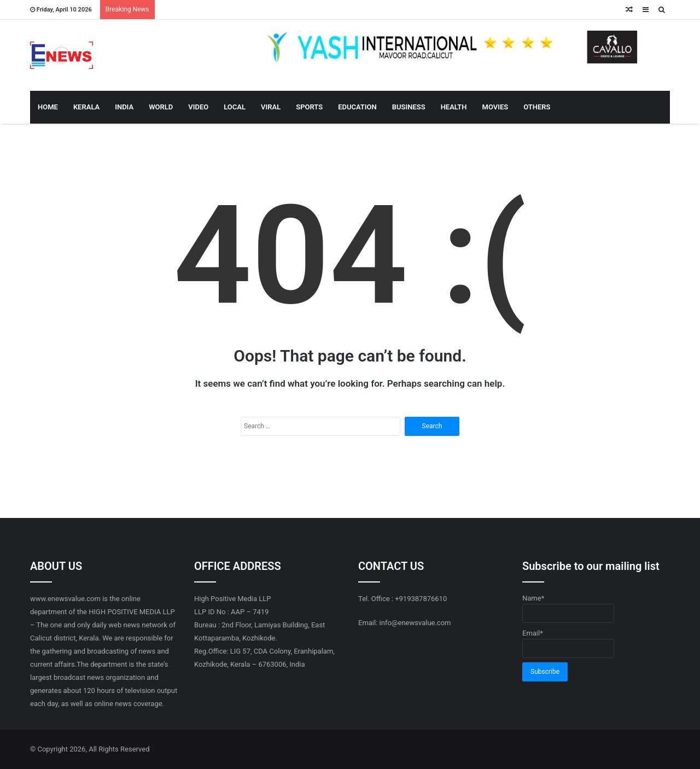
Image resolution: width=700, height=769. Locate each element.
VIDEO (198, 107)
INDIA (124, 107)
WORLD (161, 107)
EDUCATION (357, 107)
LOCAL (235, 107)
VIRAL (271, 107)
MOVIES (495, 107)
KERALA (86, 107)
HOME (48, 107)
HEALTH (454, 107)
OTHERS (537, 107)
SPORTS (309, 107)
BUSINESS (409, 107)
